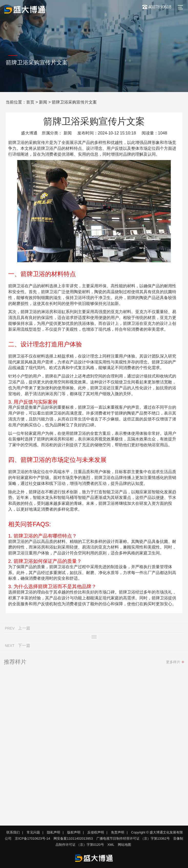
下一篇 (24, 647)
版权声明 (74, 832)
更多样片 (173, 663)
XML (111, 845)
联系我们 (13, 832)
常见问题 (33, 832)
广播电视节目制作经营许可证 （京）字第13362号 (133, 838)
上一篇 (24, 629)
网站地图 (124, 845)
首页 (30, 102)
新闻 (43, 102)
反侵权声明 (96, 832)
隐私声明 (54, 832)
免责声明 (118, 832)
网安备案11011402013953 (73, 838)
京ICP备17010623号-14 (32, 838)
